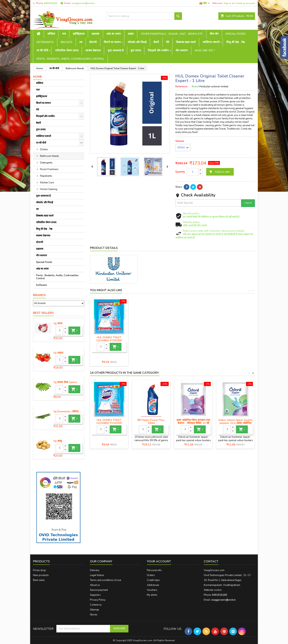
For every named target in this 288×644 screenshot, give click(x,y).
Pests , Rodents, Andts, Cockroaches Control (70, 59)
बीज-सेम (214, 34)
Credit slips (153, 580)
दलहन (131, 34)
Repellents (46, 176)
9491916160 (50, 3)
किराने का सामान (112, 42)
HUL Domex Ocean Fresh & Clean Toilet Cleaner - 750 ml (193, 340)
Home (37, 77)
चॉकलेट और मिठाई (137, 42)
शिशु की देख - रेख (235, 42)
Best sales (39, 580)
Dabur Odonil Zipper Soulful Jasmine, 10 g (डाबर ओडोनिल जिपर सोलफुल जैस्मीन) (236, 423)
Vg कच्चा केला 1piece (65, 382)
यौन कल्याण (182, 50)
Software (41, 285)
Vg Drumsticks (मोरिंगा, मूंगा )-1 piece (68, 412)
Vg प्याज (58, 324)
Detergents (45, 42)
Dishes (44, 149)
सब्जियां (51, 34)
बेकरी (156, 42)
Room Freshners (49, 169)
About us (95, 585)
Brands (39, 295)
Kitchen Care (47, 183)
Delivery (95, 570)
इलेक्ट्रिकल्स (79, 34)
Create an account (245, 3)
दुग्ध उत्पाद (136, 50)
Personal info (154, 570)
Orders (151, 575)
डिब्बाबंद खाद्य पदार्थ (186, 42)
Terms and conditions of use (105, 580)
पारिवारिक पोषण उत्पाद (67, 50)
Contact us (96, 605)
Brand (195, 87)
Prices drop (39, 570)
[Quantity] (59, 331)
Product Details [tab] (104, 248)
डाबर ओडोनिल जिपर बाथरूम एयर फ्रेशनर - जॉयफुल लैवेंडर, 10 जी (193, 422)
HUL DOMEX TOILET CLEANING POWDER (235, 339)
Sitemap (94, 610)
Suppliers (95, 595)
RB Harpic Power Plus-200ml (151, 422)
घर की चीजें (42, 50)
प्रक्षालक (95, 34)
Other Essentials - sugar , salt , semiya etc (172, 34)
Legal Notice (97, 575)
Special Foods (236, 34)
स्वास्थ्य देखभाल (93, 50)
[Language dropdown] (205, 3)
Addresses (153, 585)
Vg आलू (57, 441)
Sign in (227, 3)
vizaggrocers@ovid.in (83, 3)
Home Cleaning (49, 189)
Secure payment (99, 590)
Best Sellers (43, 313)
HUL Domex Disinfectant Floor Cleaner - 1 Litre (109, 339)
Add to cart (219, 172)
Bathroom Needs (50, 156)
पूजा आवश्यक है (116, 50)
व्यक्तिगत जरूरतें (211, 42)
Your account (159, 561)
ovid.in (218, 590)
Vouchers (152, 590)
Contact (211, 561)
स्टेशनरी (93, 42)
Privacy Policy (98, 600)
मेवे (168, 42)
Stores (94, 615)
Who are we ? (205, 50)
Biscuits (66, 42)
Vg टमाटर (58, 353)
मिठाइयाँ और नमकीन (158, 50)
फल (64, 34)
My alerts (152, 595)
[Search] (144, 16)
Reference (181, 87)
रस (81, 42)
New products (41, 575)
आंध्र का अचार (114, 34)
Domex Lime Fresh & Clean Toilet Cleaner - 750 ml (151, 339)
